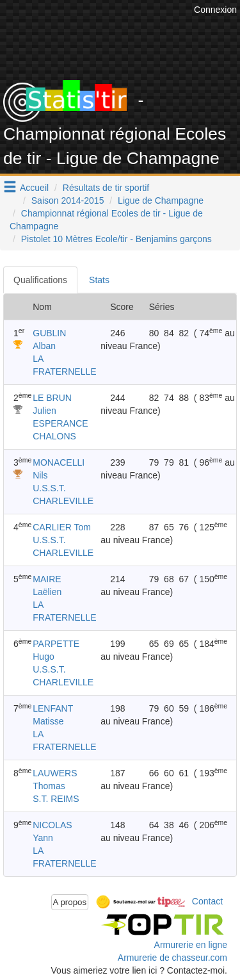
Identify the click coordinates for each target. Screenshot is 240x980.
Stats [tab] (99, 280)
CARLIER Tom (62, 527)
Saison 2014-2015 (68, 200)
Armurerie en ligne (191, 945)
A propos (70, 902)
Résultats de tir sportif (106, 188)
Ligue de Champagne (161, 200)
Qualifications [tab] (40, 280)
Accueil (34, 188)
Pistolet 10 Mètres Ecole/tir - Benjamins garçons (116, 239)
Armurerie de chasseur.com (172, 958)
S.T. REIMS (56, 799)
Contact (207, 901)
